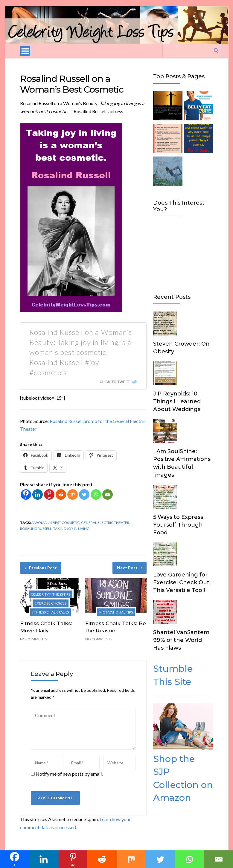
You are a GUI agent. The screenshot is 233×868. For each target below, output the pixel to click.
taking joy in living (71, 529)
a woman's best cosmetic (55, 523)
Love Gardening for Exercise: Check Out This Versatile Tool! (181, 582)
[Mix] (73, 494)
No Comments (33, 639)
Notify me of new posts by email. (69, 774)
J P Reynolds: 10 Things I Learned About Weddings (177, 401)
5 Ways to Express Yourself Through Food (178, 525)
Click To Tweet (115, 382)
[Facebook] (26, 494)
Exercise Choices (51, 603)
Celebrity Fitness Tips (51, 594)
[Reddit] (61, 494)
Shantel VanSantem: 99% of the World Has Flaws (182, 640)
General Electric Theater (105, 523)
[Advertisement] (183, 254)
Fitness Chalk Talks (51, 612)
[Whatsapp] (96, 494)
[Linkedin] (38, 494)
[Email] (108, 494)
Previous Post (41, 568)
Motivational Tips (116, 612)
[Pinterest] (49, 494)
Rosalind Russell (36, 529)
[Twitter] (84, 494)
